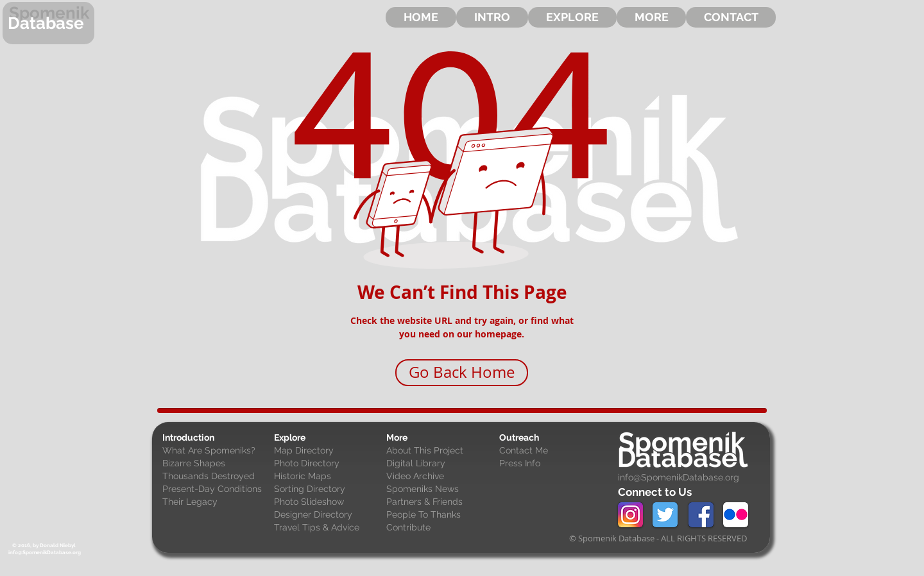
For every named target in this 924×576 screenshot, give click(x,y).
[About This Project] (440, 451)
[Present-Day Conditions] (216, 489)
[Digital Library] (440, 464)
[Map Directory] (327, 451)
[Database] (48, 23)
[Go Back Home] (462, 373)
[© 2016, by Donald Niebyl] (44, 546)
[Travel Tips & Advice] (327, 528)
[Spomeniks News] (440, 489)
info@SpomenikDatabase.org (679, 477)
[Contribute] (440, 528)
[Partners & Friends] (440, 502)
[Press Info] (552, 464)
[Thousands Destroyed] (216, 477)
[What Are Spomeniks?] (216, 451)
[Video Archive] (440, 477)
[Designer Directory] (327, 515)
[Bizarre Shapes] (216, 464)
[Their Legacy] (216, 502)
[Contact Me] (552, 451)
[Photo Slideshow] (327, 502)
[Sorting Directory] (327, 489)
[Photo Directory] (327, 464)
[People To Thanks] (440, 515)
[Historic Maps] (327, 477)
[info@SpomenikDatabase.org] (44, 553)
